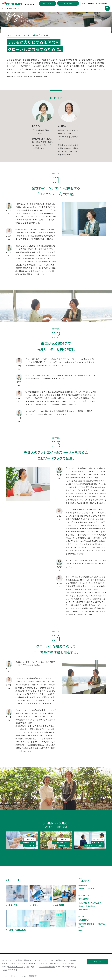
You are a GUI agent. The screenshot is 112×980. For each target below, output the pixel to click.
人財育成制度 (84, 912)
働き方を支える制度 (87, 909)
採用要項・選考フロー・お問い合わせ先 (92, 928)
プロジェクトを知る (86, 891)
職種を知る (83, 888)
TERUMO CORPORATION (11, 8)
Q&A (81, 933)
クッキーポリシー (16, 967)
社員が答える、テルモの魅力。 (91, 906)
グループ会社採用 (102, 3)
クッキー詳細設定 (47, 967)
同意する (97, 962)
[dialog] (56, 967)
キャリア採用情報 (88, 3)
